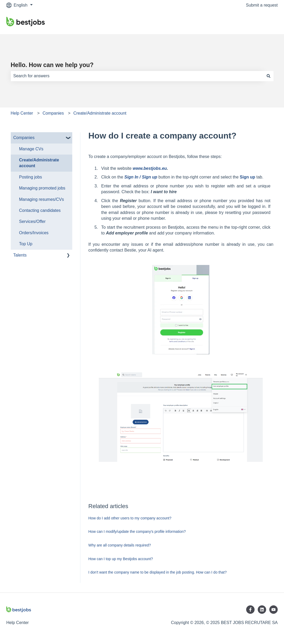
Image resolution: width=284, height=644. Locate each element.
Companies (53, 113)
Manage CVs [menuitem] (31, 149)
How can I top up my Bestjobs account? (121, 559)
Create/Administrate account (100, 113)
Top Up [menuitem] (26, 244)
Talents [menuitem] (20, 255)
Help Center (22, 113)
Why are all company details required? (120, 545)
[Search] (268, 76)
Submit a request (262, 5)
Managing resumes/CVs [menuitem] (42, 199)
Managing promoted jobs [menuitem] (42, 188)
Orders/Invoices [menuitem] (34, 233)
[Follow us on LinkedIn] (262, 610)
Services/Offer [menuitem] (32, 221)
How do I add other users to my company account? (130, 518)
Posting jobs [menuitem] (31, 177)
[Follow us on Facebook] (250, 610)
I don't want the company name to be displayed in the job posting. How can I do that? (157, 572)
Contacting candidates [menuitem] (40, 210)
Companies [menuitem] (24, 138)
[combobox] (137, 76)
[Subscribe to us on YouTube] (273, 610)
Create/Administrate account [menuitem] (39, 163)
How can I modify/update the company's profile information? (137, 531)
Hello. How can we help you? (52, 65)
